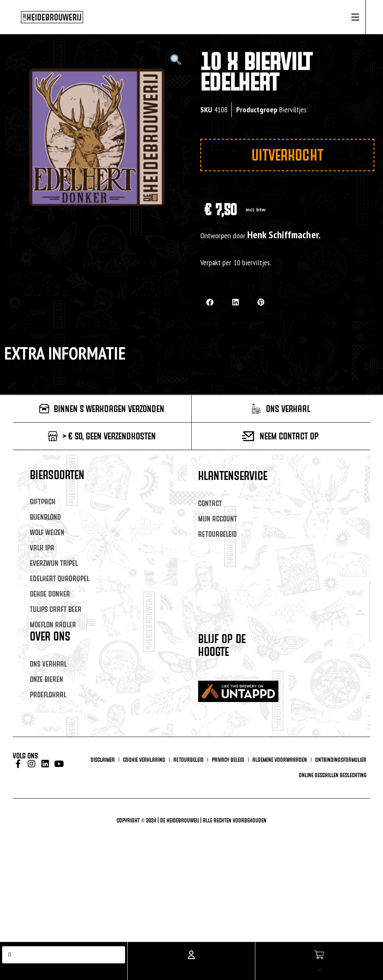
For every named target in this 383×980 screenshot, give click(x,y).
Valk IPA (42, 548)
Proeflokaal (48, 695)
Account (191, 968)
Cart (319, 968)
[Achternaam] (278, 744)
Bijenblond (45, 517)
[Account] (191, 951)
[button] (210, 302)
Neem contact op (289, 436)
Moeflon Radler (53, 625)
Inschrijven (278, 765)
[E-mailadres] (278, 691)
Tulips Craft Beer (56, 609)
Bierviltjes (293, 110)
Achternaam (216, 731)
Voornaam (213, 705)
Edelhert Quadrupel (60, 578)
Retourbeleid (218, 534)
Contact (210, 503)
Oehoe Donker (50, 594)
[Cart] (319, 951)
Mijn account (218, 519)
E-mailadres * (218, 679)
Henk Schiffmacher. (284, 235)
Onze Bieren (47, 679)
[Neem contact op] (248, 436)
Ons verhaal (48, 664)
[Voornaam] (278, 717)
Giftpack (43, 502)
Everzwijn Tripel (54, 563)
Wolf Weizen (47, 532)
